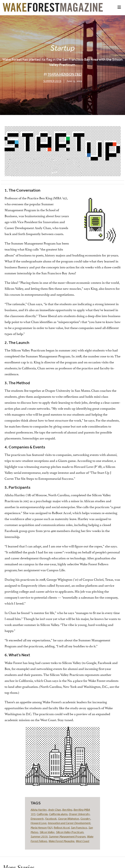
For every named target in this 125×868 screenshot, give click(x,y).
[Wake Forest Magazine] (53, 9)
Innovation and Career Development (69, 823)
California (42, 814)
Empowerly (37, 819)
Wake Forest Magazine (61, 841)
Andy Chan (55, 810)
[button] (119, 7)
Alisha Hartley (39, 810)
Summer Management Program (67, 836)
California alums (58, 814)
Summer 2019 (52, 81)
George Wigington (68, 819)
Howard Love (39, 823)
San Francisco (79, 828)
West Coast (83, 841)
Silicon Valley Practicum (70, 832)
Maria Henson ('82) (65, 74)
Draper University (79, 814)
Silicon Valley (47, 832)
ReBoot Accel (62, 828)
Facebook (51, 819)
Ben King (67, 810)
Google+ (85, 819)
